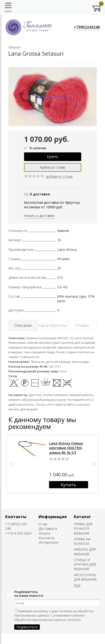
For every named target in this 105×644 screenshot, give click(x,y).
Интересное (48, 542)
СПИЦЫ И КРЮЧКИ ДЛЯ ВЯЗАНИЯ (85, 564)
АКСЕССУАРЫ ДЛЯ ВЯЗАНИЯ (85, 577)
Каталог (82, 517)
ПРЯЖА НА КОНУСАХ (82, 541)
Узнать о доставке (39, 216)
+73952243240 (87, 27)
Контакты (16, 517)
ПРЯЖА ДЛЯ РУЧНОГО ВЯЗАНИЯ (83, 529)
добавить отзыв (59, 177)
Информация (53, 517)
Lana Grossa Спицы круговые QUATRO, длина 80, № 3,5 (66, 448)
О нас (43, 524)
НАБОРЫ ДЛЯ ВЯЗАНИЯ (85, 552)
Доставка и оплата (48, 531)
